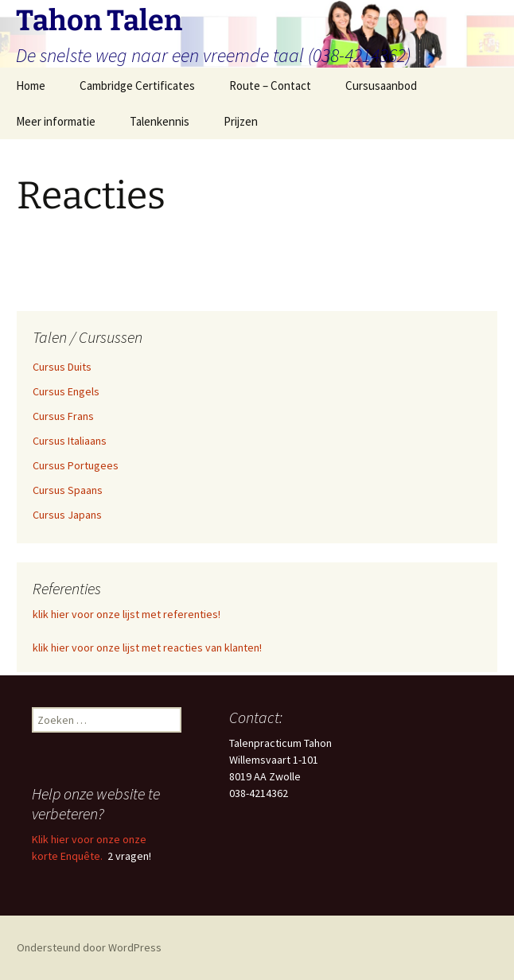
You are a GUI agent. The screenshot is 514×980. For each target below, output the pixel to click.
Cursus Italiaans (70, 441)
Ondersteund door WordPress (89, 947)
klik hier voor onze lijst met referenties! (127, 614)
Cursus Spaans (68, 490)
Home (31, 86)
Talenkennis (160, 121)
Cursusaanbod (381, 86)
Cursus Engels (66, 391)
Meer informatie (56, 121)
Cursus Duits (62, 367)
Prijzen (241, 121)
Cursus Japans (67, 515)
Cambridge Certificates (137, 86)
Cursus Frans (63, 416)
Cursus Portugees (76, 465)
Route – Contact (270, 86)
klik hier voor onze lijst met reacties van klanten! (147, 647)
